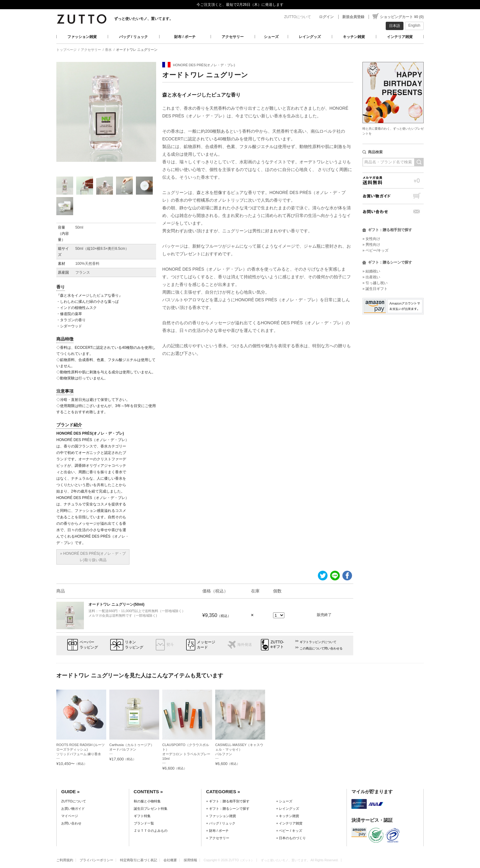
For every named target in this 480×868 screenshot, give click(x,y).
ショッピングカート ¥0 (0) (402, 17)
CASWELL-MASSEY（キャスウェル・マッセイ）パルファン (239, 749)
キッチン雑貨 (354, 37)
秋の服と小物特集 (147, 801)
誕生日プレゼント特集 (151, 809)
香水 (108, 50)
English (414, 25)
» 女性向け (371, 239)
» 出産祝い (371, 277)
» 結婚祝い (371, 271)
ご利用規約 (65, 860)
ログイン (326, 17)
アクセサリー (233, 37)
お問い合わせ (393, 212)
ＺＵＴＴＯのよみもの (151, 831)
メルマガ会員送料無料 (393, 180)
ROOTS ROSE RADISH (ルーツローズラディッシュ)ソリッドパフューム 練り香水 (81, 749)
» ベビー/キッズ (375, 250)
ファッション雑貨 (82, 37)
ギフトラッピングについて (318, 642)
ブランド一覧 (144, 823)
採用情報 (190, 860)
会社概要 (170, 860)
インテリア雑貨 (400, 37)
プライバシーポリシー (96, 860)
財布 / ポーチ (185, 37)
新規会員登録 (353, 17)
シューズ (271, 37)
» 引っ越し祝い (375, 283)
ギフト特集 (142, 816)
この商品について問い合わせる (321, 648)
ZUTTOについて (298, 17)
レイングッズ (310, 37)
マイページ (70, 816)
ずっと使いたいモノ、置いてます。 (144, 19)
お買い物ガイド (393, 196)
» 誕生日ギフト (375, 289)
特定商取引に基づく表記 (139, 860)
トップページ (66, 50)
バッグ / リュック (133, 37)
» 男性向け (371, 245)
